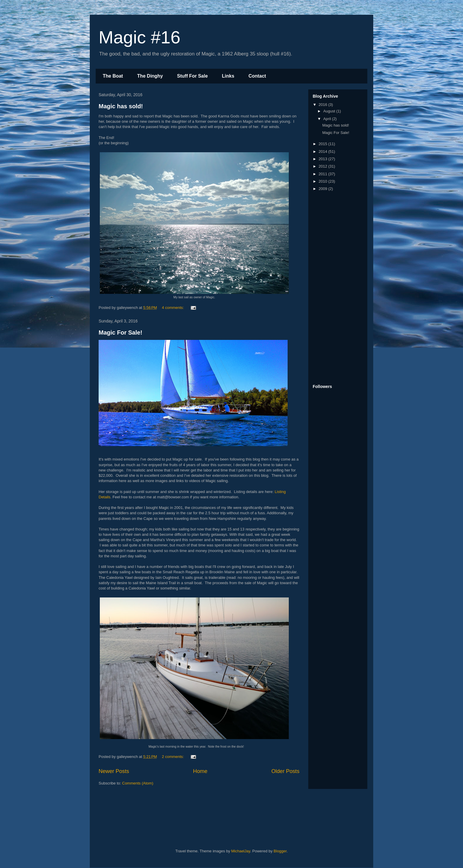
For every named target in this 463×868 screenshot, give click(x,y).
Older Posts (285, 771)
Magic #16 (140, 37)
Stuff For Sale (193, 76)
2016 (323, 105)
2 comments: (173, 757)
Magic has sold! (121, 106)
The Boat (113, 76)
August (330, 111)
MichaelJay (241, 851)
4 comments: (173, 308)
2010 (323, 181)
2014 (323, 152)
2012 (323, 166)
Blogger (280, 851)
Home (200, 771)
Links (228, 76)
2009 (323, 189)
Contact (257, 76)
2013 (323, 159)
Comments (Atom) (138, 783)
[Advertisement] (336, 288)
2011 (323, 174)
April (328, 119)
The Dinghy (150, 76)
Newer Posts (114, 771)
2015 (323, 144)
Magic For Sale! (120, 333)
